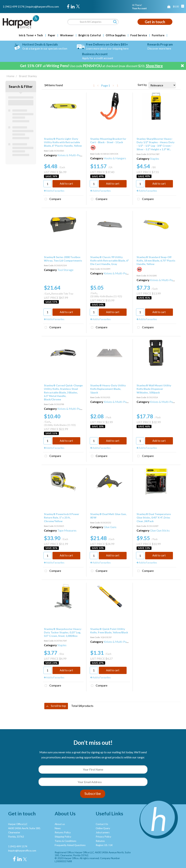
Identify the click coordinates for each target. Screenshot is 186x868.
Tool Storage (65, 270)
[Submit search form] (115, 22)
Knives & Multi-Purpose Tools (76, 155)
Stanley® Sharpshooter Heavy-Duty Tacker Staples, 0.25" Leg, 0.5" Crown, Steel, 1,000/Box (63, 632)
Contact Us (102, 824)
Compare (52, 199)
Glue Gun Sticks (160, 530)
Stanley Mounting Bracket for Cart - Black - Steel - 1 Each (108, 140)
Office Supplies (116, 35)
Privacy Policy (103, 837)
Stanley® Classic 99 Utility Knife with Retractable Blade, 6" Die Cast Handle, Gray (110, 261)
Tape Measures (67, 530)
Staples (155, 159)
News (58, 828)
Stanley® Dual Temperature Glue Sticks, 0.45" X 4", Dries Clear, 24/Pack (154, 517)
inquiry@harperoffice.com (43, 6)
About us (60, 824)
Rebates (100, 841)
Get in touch (155, 22)
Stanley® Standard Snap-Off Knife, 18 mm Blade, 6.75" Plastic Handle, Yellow (156, 261)
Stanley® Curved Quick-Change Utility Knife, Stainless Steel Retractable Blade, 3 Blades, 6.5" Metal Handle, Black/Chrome (63, 392)
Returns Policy (63, 832)
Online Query (103, 828)
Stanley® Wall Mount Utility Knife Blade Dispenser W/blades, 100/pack (154, 389)
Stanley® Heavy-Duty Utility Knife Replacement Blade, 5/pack (108, 389)
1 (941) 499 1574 (13, 6)
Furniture (158, 35)
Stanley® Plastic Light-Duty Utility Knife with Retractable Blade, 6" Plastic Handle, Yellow (63, 142)
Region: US (102, 845)
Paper (52, 35)
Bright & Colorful (90, 35)
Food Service (139, 35)
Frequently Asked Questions (70, 845)
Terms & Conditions (65, 841)
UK (111, 845)
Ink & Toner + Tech (31, 35)
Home (10, 76)
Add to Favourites (54, 191)
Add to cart (66, 184)
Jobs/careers (103, 832)
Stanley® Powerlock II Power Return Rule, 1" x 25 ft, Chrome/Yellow (62, 517)
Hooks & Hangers (115, 158)
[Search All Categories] (93, 22)
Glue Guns (110, 527)
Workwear (67, 35)
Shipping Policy (63, 837)
